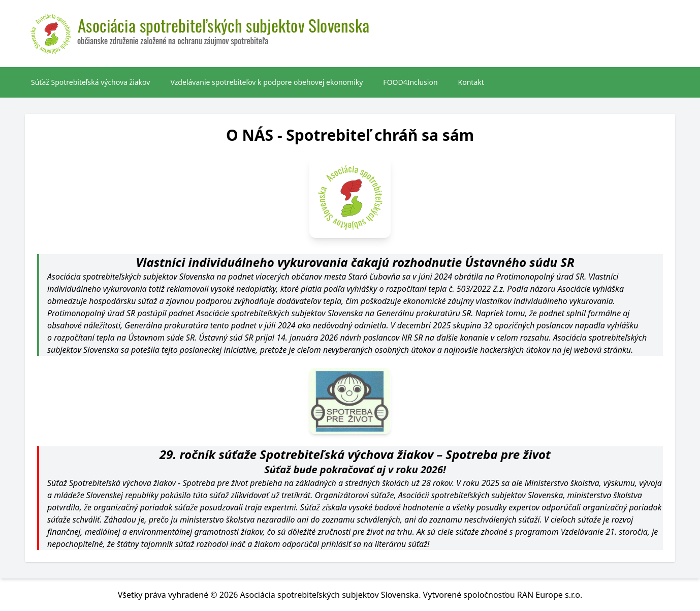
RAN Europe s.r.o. (550, 595)
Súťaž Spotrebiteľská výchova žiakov (90, 82)
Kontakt (471, 82)
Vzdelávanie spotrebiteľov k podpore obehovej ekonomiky (266, 82)
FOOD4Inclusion (410, 82)
